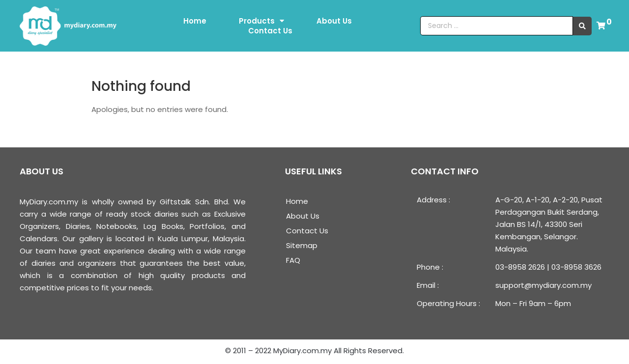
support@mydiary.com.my (543, 285)
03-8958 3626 (576, 267)
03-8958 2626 (520, 267)
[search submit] (582, 26)
